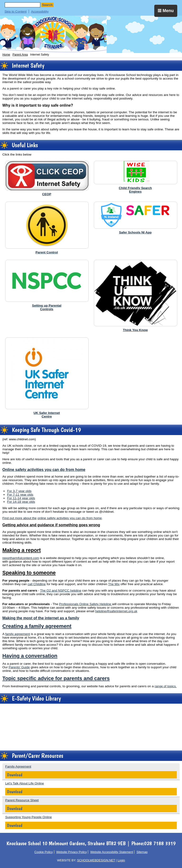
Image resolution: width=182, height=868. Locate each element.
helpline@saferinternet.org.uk (116, 611)
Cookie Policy (44, 852)
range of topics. (166, 686)
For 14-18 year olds (21, 502)
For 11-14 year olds (21, 498)
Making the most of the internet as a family (41, 618)
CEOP (47, 194)
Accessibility (40, 12)
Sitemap (142, 852)
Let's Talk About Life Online (25, 783)
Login (121, 860)
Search (47, 5)
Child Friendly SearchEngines (135, 190)
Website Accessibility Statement (112, 852)
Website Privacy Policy (71, 852)
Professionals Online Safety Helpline (86, 604)
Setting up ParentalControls (47, 307)
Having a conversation (30, 656)
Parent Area (20, 55)
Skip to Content (16, 12)
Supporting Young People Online (29, 817)
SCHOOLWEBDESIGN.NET (96, 860)
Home (6, 55)
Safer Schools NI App (135, 232)
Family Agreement (18, 766)
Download (15, 775)
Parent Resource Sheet (22, 800)
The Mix (114, 584)
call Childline (37, 584)
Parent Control (47, 252)
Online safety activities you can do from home (44, 470)
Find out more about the (19, 518)
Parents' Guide (19, 667)
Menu (166, 11)
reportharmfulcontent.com (21, 558)
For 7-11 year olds (20, 495)
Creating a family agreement (37, 626)
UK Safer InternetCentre (47, 415)
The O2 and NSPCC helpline (61, 591)
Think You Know (135, 330)
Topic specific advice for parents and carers (56, 678)
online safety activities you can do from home (70, 518)
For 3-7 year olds (19, 491)
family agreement (18, 634)
